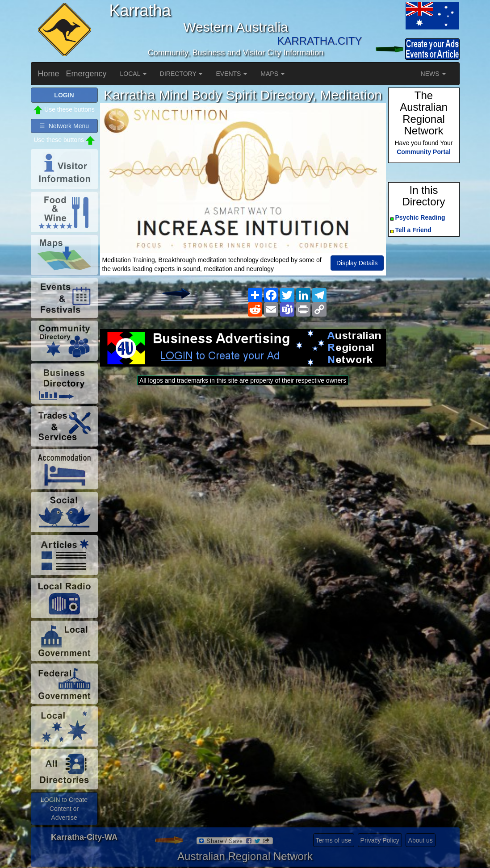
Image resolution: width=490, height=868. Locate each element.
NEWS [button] (433, 74)
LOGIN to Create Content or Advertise (64, 809)
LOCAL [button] (133, 74)
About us (421, 840)
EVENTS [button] (231, 74)
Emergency (86, 74)
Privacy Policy (380, 840)
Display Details (357, 263)
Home (49, 74)
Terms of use (334, 840)
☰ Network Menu (64, 126)
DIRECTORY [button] (181, 74)
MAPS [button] (272, 74)
